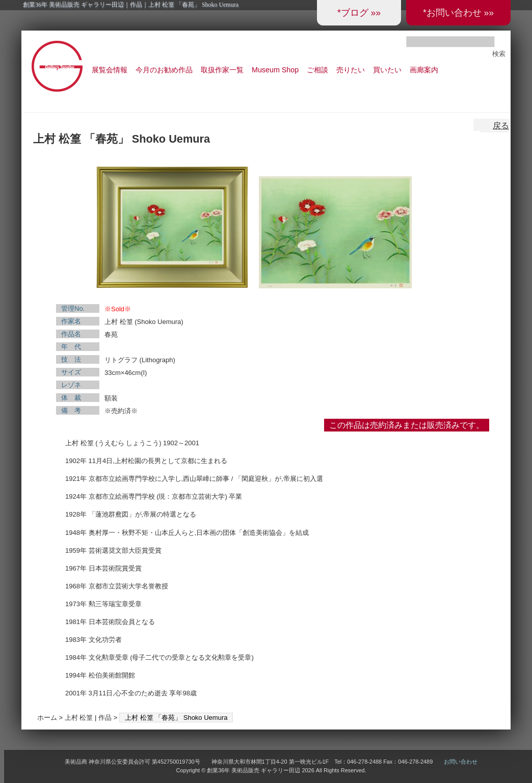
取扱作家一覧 (222, 70)
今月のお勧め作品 (164, 70)
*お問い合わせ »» (458, 13)
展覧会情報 (110, 70)
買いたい (387, 70)
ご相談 (317, 70)
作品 (105, 718)
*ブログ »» (359, 13)
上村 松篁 (79, 718)
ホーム (47, 718)
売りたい (351, 70)
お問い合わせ (461, 762)
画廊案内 (424, 70)
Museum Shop (275, 70)
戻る (501, 126)
